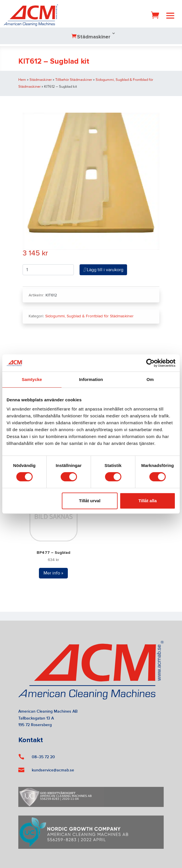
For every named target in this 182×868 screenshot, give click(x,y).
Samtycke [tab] (32, 379)
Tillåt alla (148, 501)
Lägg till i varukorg (103, 270)
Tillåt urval (90, 501)
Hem (22, 80)
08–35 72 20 (43, 757)
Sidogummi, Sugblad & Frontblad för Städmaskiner (89, 316)
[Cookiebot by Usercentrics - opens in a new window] (150, 363)
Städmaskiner (94, 37)
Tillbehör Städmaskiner (74, 80)
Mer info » (53, 573)
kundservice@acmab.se (53, 770)
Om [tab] (150, 379)
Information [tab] (91, 379)
